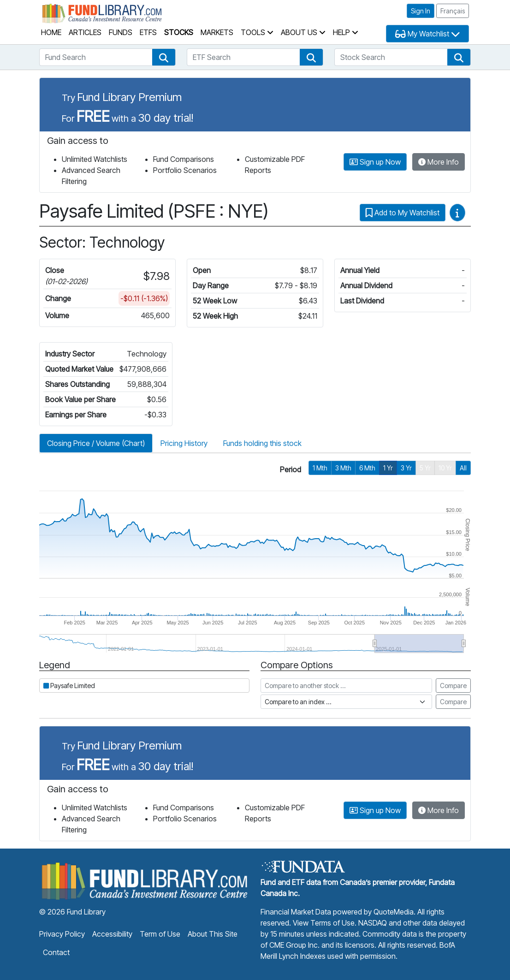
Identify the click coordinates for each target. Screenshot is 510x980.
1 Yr (388, 468)
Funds (121, 32)
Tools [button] (257, 32)
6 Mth (367, 468)
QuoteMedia (394, 912)
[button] (164, 57)
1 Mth (320, 468)
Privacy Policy (62, 934)
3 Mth (343, 468)
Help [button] (346, 32)
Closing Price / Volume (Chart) (96, 443)
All (463, 468)
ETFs (148, 32)
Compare (453, 686)
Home (51, 32)
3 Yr (406, 468)
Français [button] (453, 11)
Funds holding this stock (262, 443)
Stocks (179, 32)
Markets (217, 32)
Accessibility (112, 934)
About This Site (213, 934)
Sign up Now (375, 162)
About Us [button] (303, 32)
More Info (439, 162)
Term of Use (160, 934)
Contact (56, 952)
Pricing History (184, 443)
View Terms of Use (324, 923)
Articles (85, 32)
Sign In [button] (421, 11)
